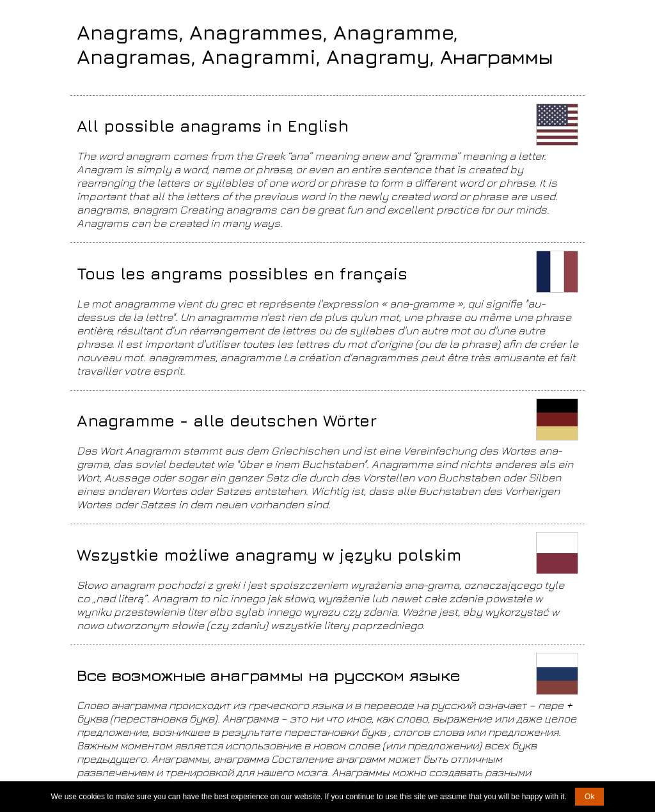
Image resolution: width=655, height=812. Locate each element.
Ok (589, 797)
